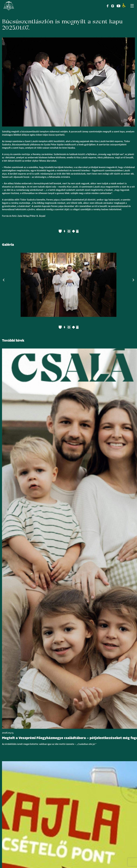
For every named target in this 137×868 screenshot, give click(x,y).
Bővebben (7, 754)
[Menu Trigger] (132, 6)
